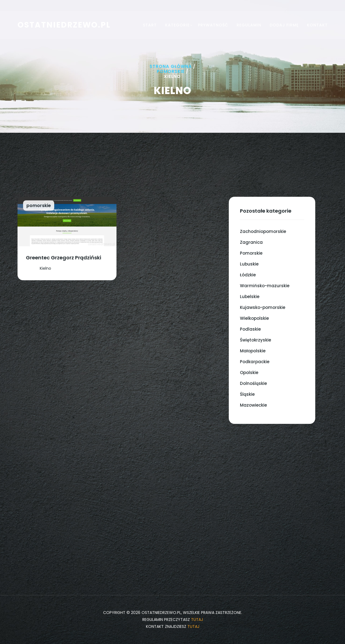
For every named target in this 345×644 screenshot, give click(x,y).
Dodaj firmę (284, 25)
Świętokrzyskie (255, 340)
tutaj (197, 620)
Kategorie (177, 25)
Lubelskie (250, 297)
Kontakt (317, 25)
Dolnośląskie (253, 383)
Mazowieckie (253, 405)
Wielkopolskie (254, 318)
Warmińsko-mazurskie (265, 286)
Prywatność (213, 25)
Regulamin (249, 25)
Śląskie (247, 394)
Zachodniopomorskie (263, 231)
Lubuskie (249, 264)
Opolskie (249, 373)
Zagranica (251, 242)
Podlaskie (250, 329)
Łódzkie (248, 275)
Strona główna (171, 66)
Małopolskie (253, 351)
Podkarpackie (255, 362)
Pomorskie (171, 71)
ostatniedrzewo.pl (64, 25)
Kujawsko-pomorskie (263, 307)
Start (150, 25)
